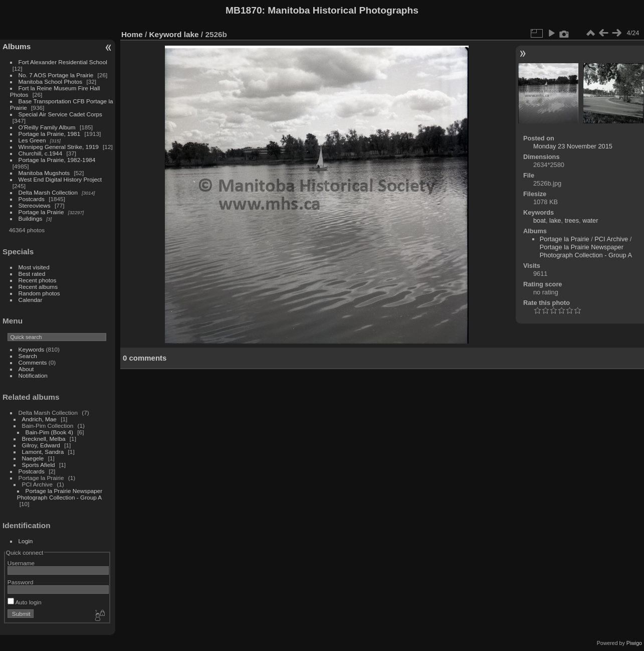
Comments (33, 362)
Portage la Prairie (41, 212)
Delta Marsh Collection (48, 192)
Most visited (34, 267)
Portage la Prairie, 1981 (50, 134)
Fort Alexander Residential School (63, 62)
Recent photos (38, 280)
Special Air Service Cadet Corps (60, 114)
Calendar (31, 300)
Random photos (39, 293)
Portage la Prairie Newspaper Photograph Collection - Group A (60, 494)
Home (132, 34)
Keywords (32, 349)
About (26, 369)
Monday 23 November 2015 (573, 146)
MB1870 (244, 10)
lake (191, 34)
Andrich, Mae (39, 419)
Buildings (31, 218)
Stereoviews (35, 205)
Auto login (25, 602)
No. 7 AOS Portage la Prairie (56, 75)
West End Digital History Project (60, 179)
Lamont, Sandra (43, 452)
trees (572, 220)
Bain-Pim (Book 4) (49, 432)
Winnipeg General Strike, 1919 (59, 147)
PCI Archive (611, 239)
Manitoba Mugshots (44, 173)
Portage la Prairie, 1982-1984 (57, 160)
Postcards (32, 199)
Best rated (32, 274)
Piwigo (634, 643)
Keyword (166, 34)
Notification (33, 375)
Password (21, 582)
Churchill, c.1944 (41, 153)
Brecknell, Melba (44, 439)
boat (540, 220)
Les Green (32, 140)
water (590, 220)
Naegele (33, 458)
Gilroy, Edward (41, 445)
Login (26, 541)
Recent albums (38, 287)
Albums (17, 46)
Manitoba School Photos (51, 82)
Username (21, 563)
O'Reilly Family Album (47, 127)
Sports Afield (39, 465)
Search (28, 356)
